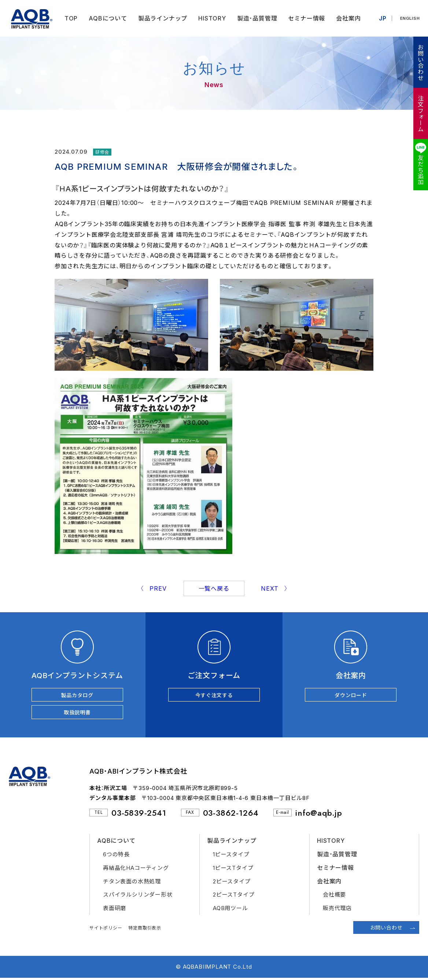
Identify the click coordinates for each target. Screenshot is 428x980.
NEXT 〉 (274, 588)
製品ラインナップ (160, 18)
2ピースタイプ (232, 883)
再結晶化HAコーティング (136, 870)
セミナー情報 (305, 18)
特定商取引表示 (145, 930)
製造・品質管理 (255, 18)
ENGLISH (409, 18)
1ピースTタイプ (233, 870)
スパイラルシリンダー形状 (138, 896)
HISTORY (210, 18)
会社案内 (346, 18)
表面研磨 (115, 910)
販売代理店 (337, 910)
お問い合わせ (420, 62)
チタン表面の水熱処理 (132, 883)
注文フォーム (420, 114)
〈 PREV (153, 588)
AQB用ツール (230, 910)
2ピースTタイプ (234, 896)
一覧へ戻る (214, 588)
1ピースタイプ (231, 856)
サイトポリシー (106, 930)
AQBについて (106, 18)
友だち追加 (420, 170)
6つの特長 (116, 856)
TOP (69, 18)
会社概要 (334, 896)
